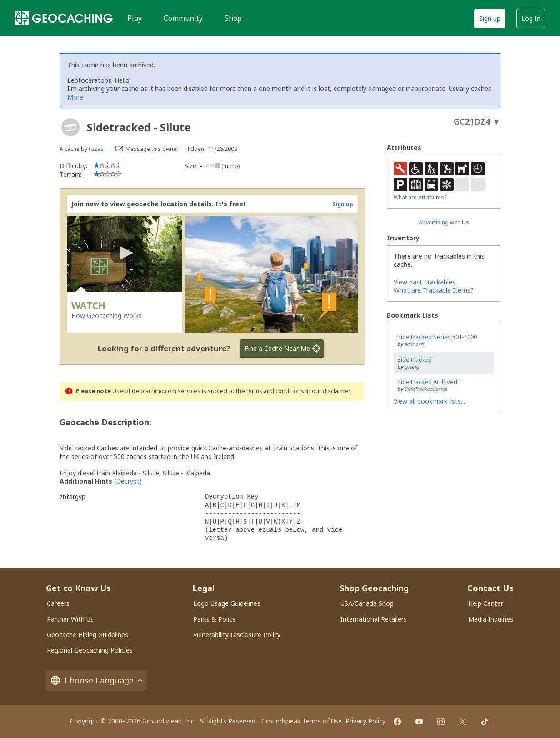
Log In (531, 18)
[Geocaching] (64, 18)
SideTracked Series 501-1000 (437, 337)
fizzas (96, 149)
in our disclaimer (327, 391)
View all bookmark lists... (429, 401)
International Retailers (374, 619)
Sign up (490, 18)
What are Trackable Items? (434, 290)
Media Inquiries (491, 619)
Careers (58, 603)
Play (135, 18)
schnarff (414, 344)
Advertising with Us (444, 222)
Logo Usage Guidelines (227, 603)
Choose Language (96, 681)
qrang (412, 367)
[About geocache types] (70, 127)
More (75, 97)
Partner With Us (70, 619)
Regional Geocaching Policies (90, 650)
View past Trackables (425, 282)
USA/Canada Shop (367, 603)
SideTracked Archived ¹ (429, 382)
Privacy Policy (365, 721)
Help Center (486, 603)
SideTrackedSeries (426, 389)
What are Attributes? (420, 197)
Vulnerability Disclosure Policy (237, 635)
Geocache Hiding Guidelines (87, 635)
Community (183, 18)
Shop (233, 18)
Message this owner (152, 149)
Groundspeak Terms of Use (302, 721)
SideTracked (415, 359)
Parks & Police (215, 619)
